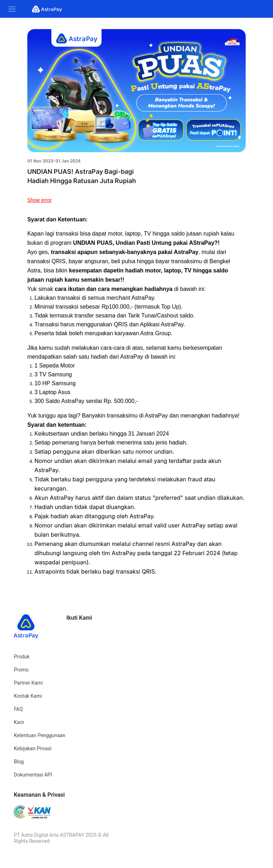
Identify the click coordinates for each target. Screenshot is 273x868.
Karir (19, 722)
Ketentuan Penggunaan (40, 735)
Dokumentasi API (33, 775)
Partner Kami (28, 683)
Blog (19, 762)
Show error (39, 200)
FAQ (18, 709)
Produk (22, 657)
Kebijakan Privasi (33, 748)
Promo (21, 670)
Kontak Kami (28, 696)
